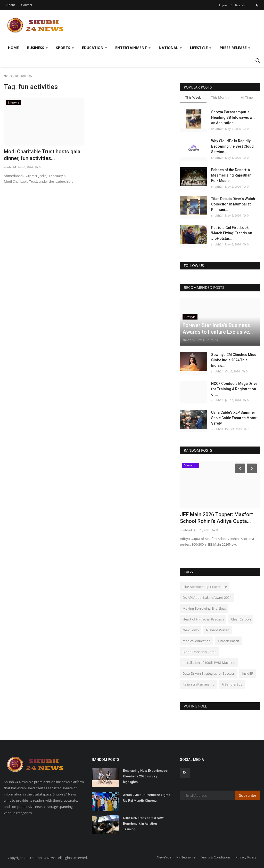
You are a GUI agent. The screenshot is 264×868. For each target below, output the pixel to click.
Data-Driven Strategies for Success (209, 673)
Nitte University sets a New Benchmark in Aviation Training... (143, 823)
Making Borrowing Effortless (204, 608)
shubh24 (10, 167)
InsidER (247, 673)
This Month (220, 97)
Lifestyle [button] (201, 48)
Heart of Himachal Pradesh (203, 619)
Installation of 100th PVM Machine (209, 663)
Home (13, 48)
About (11, 5)
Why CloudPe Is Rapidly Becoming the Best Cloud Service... (232, 146)
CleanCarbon (241, 619)
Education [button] (94, 48)
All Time (247, 97)
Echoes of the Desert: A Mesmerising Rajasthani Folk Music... (232, 175)
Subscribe (248, 795)
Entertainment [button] (133, 48)
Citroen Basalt (229, 641)
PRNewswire (186, 857)
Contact (27, 5)
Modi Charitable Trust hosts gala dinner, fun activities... (42, 155)
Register (241, 5)
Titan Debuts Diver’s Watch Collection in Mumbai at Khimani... (233, 204)
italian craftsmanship (199, 684)
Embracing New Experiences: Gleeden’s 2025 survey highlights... (146, 776)
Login (223, 5)
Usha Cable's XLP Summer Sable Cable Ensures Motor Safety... (234, 418)
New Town (191, 630)
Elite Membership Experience (205, 587)
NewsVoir (164, 857)
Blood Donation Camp (200, 652)
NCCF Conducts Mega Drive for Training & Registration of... (234, 389)
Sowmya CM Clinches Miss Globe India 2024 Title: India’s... (234, 360)
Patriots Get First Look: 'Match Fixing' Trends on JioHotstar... (232, 233)
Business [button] (37, 48)
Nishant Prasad (218, 630)
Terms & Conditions (215, 857)
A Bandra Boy (232, 684)
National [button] (170, 48)
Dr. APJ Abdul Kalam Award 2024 (207, 598)
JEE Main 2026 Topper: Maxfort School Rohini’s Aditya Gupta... (216, 518)
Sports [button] (65, 48)
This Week (193, 97)
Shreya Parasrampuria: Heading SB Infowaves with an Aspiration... (234, 117)
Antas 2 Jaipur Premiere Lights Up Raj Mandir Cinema (147, 798)
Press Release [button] (235, 48)
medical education (197, 641)
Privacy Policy (246, 857)
